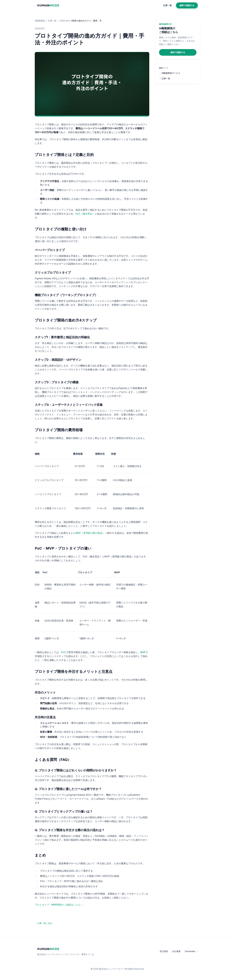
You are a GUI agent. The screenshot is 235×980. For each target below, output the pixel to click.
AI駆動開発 (40, 21)
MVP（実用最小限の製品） (90, 533)
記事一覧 (168, 5)
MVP (143, 652)
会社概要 (176, 951)
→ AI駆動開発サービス (170, 73)
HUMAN (48, 5)
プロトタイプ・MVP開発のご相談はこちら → (59, 905)
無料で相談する (187, 5)
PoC (64, 652)
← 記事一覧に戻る (43, 923)
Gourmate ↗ (191, 951)
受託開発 (164, 951)
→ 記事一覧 (165, 78)
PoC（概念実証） (85, 214)
